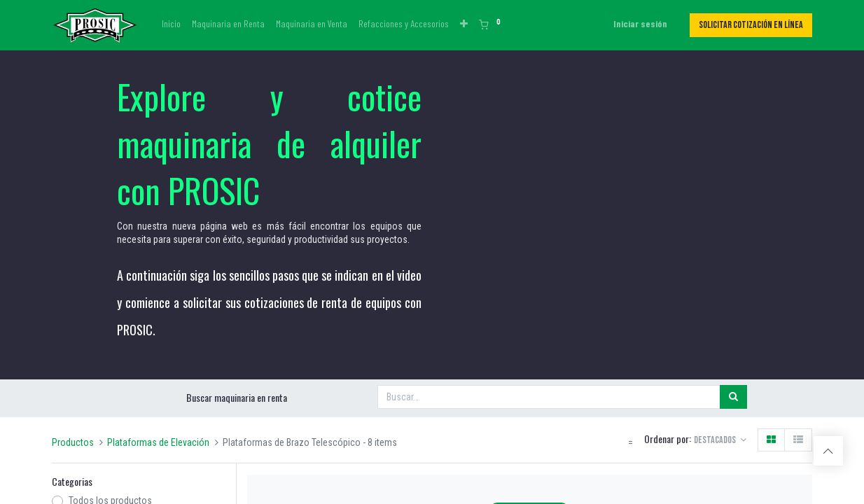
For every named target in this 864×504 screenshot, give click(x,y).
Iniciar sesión (640, 23)
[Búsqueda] (733, 397)
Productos (73, 442)
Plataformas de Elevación (158, 442)
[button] (464, 24)
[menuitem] (171, 24)
